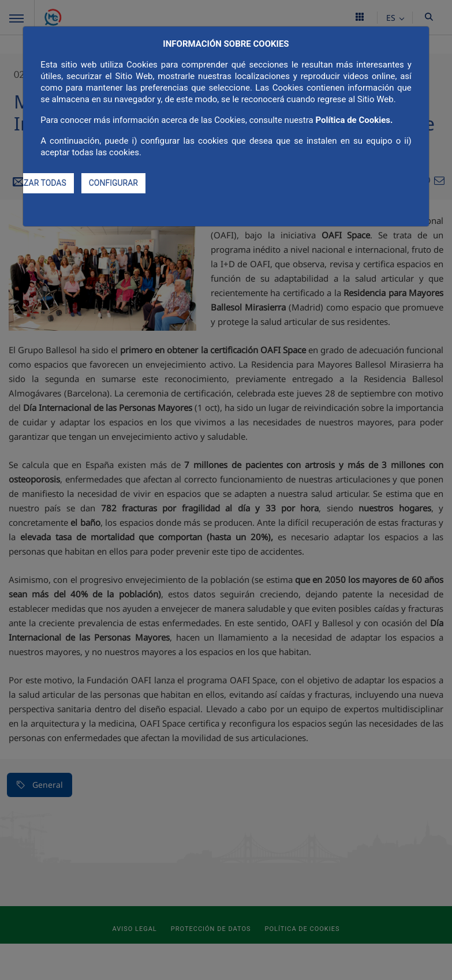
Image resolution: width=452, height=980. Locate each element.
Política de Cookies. (354, 120)
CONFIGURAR (113, 183)
